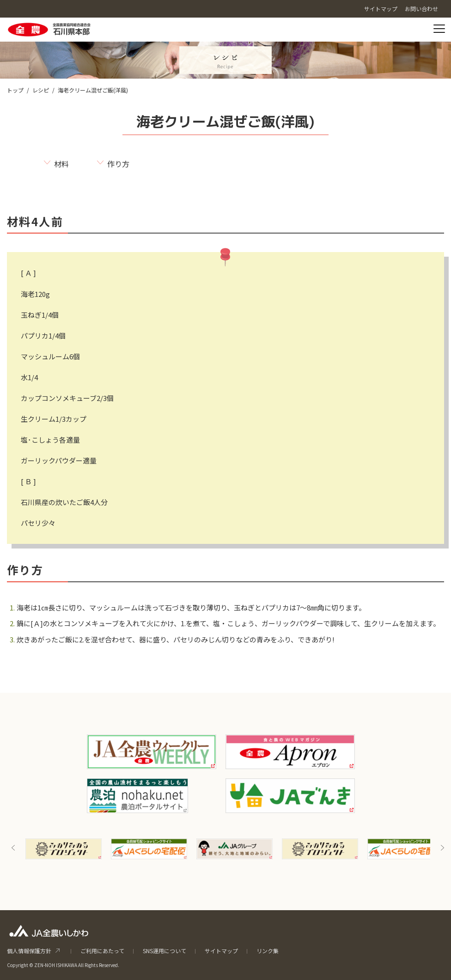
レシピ (41, 90)
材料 (61, 164)
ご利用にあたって (102, 951)
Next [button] (442, 848)
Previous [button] (13, 848)
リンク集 (268, 951)
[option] (64, 849)
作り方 (118, 164)
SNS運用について (165, 951)
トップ (15, 90)
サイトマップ (221, 951)
